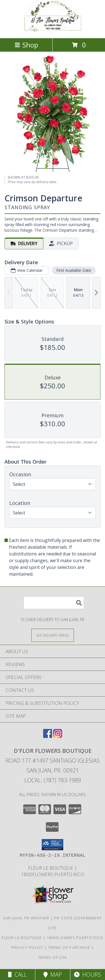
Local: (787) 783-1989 (53, 780)
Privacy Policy (27, 947)
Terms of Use (53, 957)
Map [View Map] (53, 975)
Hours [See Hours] (88, 975)
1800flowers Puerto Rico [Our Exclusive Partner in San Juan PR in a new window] (53, 874)
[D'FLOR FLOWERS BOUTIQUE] (53, 30)
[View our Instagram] (58, 736)
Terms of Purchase (69, 947)
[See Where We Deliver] (53, 635)
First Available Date (74, 270)
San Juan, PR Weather (26, 918)
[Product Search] (54, 603)
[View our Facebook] (48, 736)
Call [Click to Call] (17, 975)
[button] (53, 845)
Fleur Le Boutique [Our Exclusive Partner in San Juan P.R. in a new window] (51, 868)
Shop (26, 45)
